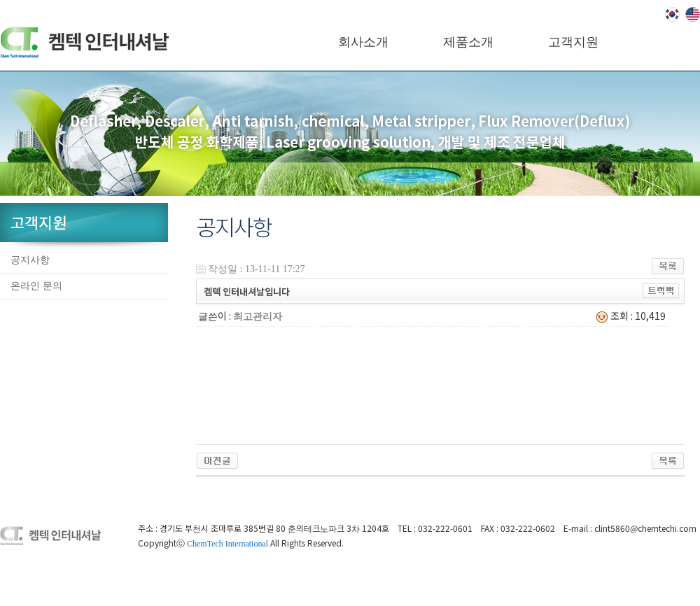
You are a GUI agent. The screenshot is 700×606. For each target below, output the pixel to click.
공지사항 (30, 260)
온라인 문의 (36, 286)
